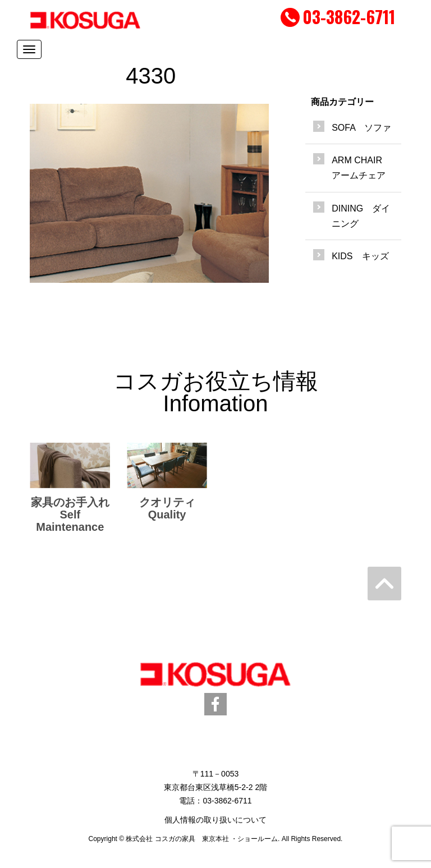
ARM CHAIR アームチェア (361, 168)
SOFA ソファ (361, 128)
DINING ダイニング (361, 216)
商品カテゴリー (342, 102)
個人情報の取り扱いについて (215, 820)
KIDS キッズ (360, 256)
